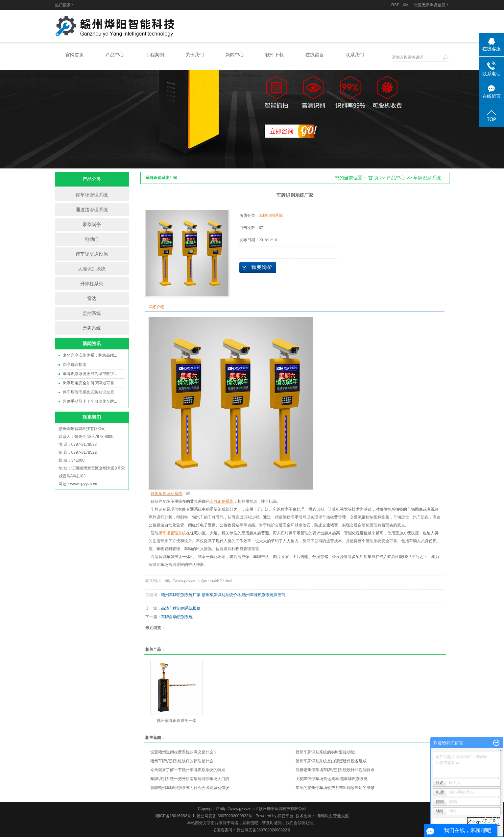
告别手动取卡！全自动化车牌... (90, 401)
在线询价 (258, 267)
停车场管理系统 (92, 195)
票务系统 (92, 328)
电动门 (92, 239)
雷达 (92, 298)
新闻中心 (235, 55)
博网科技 (324, 816)
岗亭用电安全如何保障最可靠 (88, 383)
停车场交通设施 (92, 254)
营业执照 (341, 816)
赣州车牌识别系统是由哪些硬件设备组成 (331, 761)
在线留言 (315, 55)
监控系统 (92, 313)
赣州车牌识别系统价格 (221, 595)
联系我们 (355, 55)
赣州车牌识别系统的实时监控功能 (325, 752)
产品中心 (115, 55)
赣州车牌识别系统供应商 (264, 595)
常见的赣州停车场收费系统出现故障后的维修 (335, 788)
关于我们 (195, 55)
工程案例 (155, 55)
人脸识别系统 (92, 269)
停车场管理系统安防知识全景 (88, 392)
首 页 (373, 178)
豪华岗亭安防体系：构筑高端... (90, 355)
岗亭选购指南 (75, 365)
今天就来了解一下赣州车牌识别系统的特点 (188, 770)
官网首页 (75, 55)
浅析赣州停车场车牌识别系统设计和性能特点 (335, 770)
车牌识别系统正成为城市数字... (90, 374)
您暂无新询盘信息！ (432, 5)
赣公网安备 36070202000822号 (224, 816)
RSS (395, 5)
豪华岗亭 (92, 224)
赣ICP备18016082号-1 (175, 816)
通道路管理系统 (92, 210)
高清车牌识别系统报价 (181, 608)
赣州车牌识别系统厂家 (181, 595)
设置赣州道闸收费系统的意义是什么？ (184, 752)
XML (406, 5)
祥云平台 (285, 816)
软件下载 (275, 55)
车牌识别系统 (427, 178)
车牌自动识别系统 (177, 617)
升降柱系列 (92, 284)
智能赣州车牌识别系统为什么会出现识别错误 (190, 788)
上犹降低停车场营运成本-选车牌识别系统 (332, 779)
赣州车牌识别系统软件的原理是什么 (182, 761)
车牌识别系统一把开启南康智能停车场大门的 (190, 779)
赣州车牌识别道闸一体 (177, 721)
